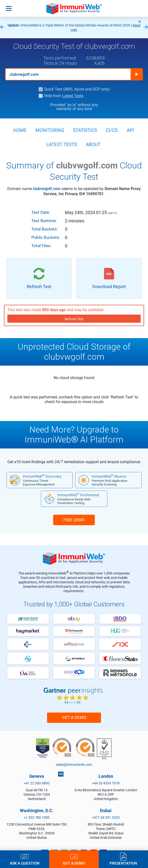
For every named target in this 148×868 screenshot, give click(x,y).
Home (20, 130)
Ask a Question (25, 863)
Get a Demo (74, 717)
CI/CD (112, 130)
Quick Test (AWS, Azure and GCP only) (77, 89)
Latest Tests (73, 96)
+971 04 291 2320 (106, 817)
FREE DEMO (74, 520)
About (93, 145)
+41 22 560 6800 (37, 783)
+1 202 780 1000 (37, 817)
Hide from (64, 96)
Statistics (85, 130)
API (130, 130)
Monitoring (50, 130)
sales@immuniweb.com (74, 765)
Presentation (123, 863)
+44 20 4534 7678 (106, 783)
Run (137, 74)
